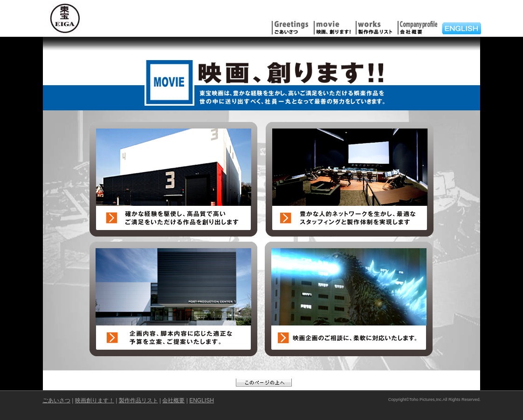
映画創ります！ (95, 400)
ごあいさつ (56, 400)
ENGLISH (202, 400)
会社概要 (173, 400)
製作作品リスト (138, 400)
